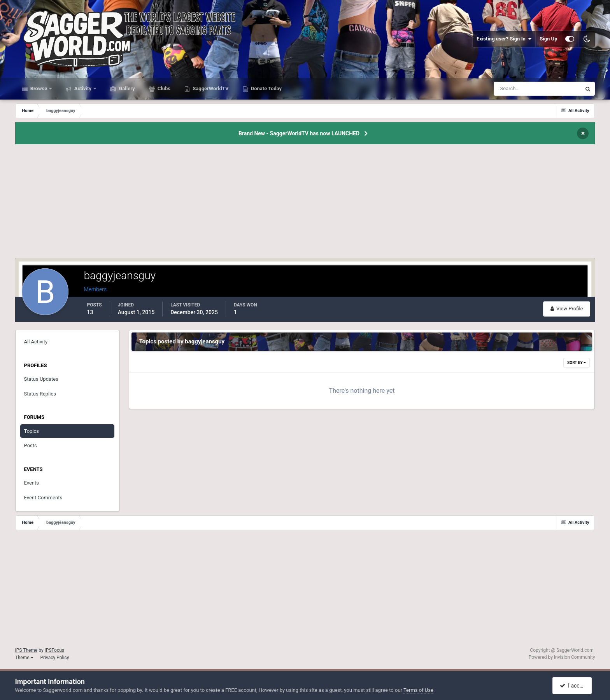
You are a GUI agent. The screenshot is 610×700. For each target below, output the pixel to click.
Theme (24, 658)
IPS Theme (26, 650)
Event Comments (43, 498)
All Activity (36, 342)
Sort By (577, 363)
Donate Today (266, 88)
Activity (83, 88)
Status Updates (41, 379)
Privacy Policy (55, 658)
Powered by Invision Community (562, 657)
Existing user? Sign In (504, 39)
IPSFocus (54, 650)
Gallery (126, 88)
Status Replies (40, 394)
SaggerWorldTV (210, 88)
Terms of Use (418, 690)
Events (32, 483)
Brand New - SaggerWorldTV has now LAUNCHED (299, 133)
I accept (573, 686)
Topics (32, 431)
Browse (39, 88)
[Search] (514, 89)
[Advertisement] (305, 203)
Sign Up (548, 39)
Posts (31, 445)
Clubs (163, 88)
